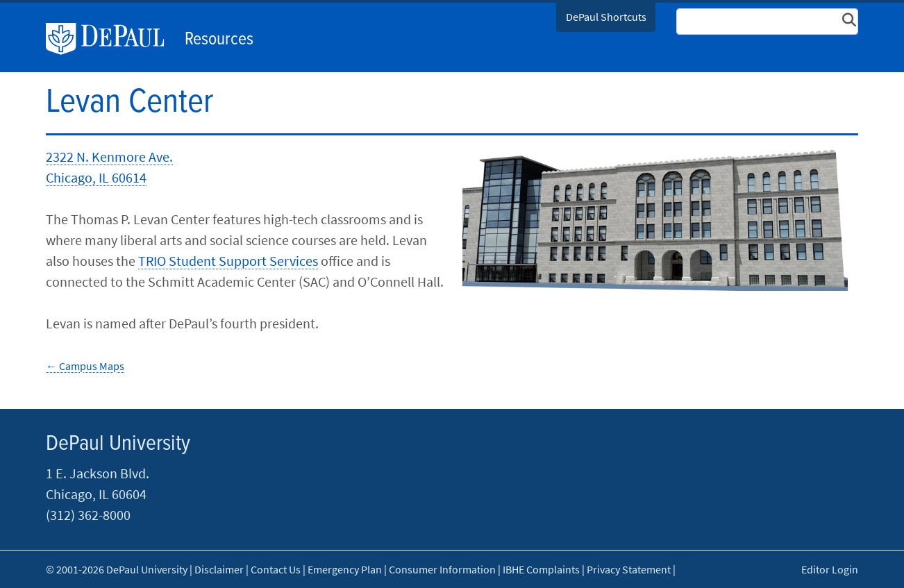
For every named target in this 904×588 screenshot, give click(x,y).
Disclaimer (219, 569)
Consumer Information (442, 569)
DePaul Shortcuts (606, 17)
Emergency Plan (345, 569)
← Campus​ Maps (85, 366)
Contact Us (276, 569)
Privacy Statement (629, 569)
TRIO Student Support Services (228, 261)
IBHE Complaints (541, 569)
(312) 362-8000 (88, 515)
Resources (219, 40)
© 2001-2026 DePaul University (117, 569)
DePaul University (112, 39)
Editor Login (830, 569)
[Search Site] (767, 22)
